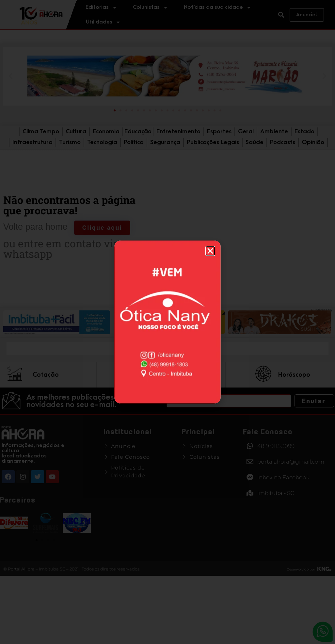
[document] (167, 322)
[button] (210, 251)
